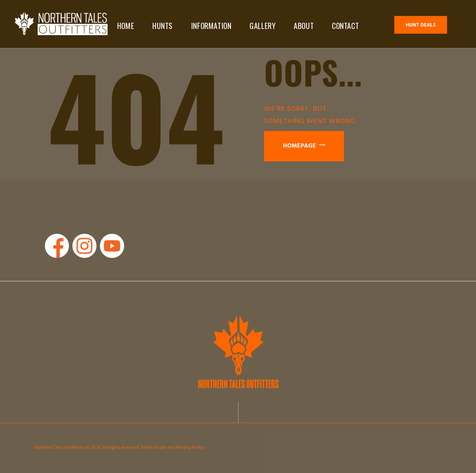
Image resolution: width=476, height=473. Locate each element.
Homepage (300, 146)
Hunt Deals (421, 25)
